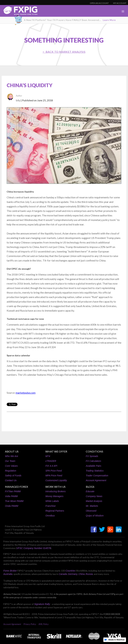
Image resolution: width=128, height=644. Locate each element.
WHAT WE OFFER (56, 451)
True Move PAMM (14, 501)
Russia (89, 574)
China (82, 574)
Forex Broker (10, 571)
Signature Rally (42, 604)
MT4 (48, 456)
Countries (70, 571)
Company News (94, 496)
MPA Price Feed (54, 476)
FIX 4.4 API (51, 466)
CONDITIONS (94, 451)
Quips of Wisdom (95, 516)
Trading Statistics (95, 471)
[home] (19, 12)
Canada (63, 574)
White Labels (52, 501)
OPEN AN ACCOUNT (99, 3)
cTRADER (51, 461)
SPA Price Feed (53, 471)
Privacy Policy (30, 624)
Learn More (109, 20)
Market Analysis (94, 501)
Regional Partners (55, 511)
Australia (8, 574)
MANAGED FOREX (16, 487)
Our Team (10, 461)
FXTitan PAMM (13, 491)
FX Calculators (93, 461)
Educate (90, 491)
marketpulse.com (26, 393)
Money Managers (54, 496)
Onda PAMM (12, 506)
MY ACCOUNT (120, 3)
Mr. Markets (92, 506)
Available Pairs (93, 466)
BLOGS (90, 487)
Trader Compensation (97, 476)
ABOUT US (12, 451)
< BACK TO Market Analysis (64, 52)
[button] (123, 12)
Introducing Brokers (55, 491)
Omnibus (50, 516)
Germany (73, 574)
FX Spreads (92, 456)
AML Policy (43, 624)
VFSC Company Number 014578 (34, 548)
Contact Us (11, 480)
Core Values (11, 466)
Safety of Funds (13, 476)
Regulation (11, 471)
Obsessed (91, 511)
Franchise (50, 506)
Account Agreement (96, 480)
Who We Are (12, 456)
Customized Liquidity (56, 480)
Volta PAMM (11, 496)
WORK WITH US (55, 487)
